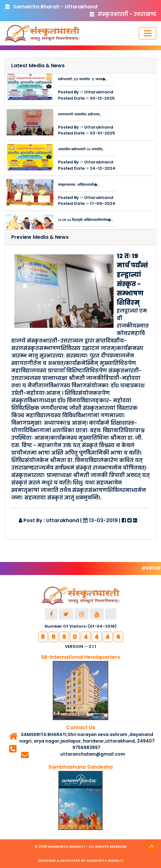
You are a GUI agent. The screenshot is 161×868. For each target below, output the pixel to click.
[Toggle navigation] (148, 33)
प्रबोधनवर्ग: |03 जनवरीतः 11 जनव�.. (83, 80)
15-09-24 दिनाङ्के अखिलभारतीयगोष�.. (85, 220)
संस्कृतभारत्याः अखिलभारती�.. (79, 185)
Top (152, 846)
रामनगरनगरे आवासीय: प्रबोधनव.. (80, 115)
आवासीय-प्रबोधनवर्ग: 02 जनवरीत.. (81, 150)
